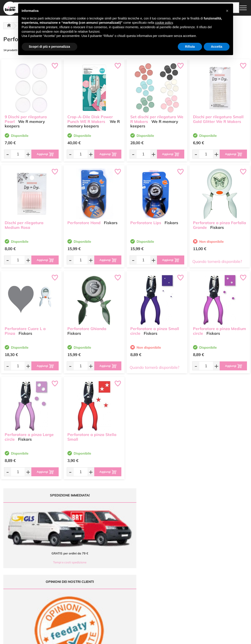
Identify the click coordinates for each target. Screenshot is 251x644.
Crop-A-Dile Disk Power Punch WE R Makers (90, 117)
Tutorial (113, 585)
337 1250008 (81, 607)
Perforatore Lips (146, 220)
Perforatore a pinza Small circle (155, 329)
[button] (227, 11)
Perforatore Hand (84, 220)
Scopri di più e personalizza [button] (49, 47)
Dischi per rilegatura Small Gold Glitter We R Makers (218, 117)
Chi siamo (114, 589)
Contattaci (114, 598)
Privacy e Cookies (161, 593)
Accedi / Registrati (119, 593)
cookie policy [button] (164, 23)
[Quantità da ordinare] (16, 154)
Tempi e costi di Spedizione (167, 585)
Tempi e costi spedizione (30, 535)
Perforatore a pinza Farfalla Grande (220, 223)
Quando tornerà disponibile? (217, 261)
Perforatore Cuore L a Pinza (25, 329)
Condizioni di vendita (163, 589)
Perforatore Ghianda (87, 326)
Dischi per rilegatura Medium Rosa (24, 223)
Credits (187, 638)
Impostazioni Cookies (163, 598)
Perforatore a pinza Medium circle (220, 329)
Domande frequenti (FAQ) (166, 576)
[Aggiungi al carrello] (43, 154)
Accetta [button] (217, 47)
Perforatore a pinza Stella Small (92, 435)
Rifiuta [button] (190, 47)
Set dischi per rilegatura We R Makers (157, 117)
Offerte (112, 580)
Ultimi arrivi (115, 576)
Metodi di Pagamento (163, 580)
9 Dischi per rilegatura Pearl (26, 117)
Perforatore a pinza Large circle (29, 435)
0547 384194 (81, 594)
